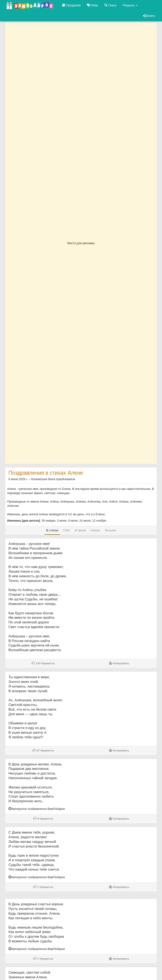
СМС (67, 530)
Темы (92, 5)
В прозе (80, 530)
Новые (95, 530)
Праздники (71, 5)
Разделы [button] (130, 5)
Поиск (110, 5)
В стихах (52, 530)
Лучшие (110, 530)
